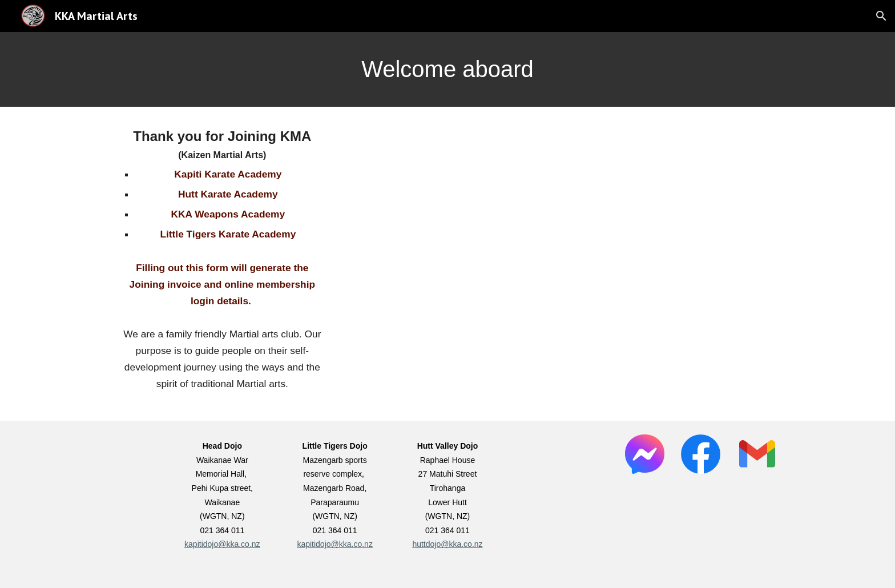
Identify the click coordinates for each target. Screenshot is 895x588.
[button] (881, 16)
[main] (447, 69)
